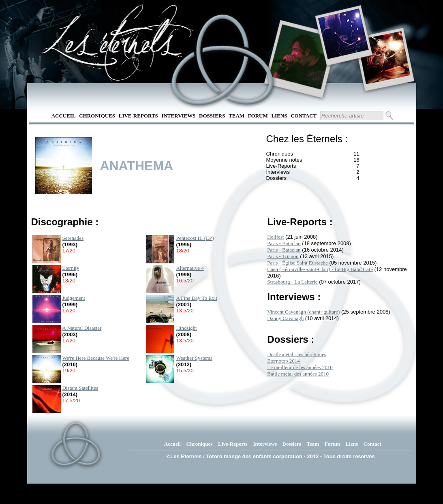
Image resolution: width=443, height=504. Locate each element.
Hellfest (275, 237)
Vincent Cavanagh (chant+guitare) (303, 312)
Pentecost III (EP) (195, 238)
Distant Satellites (80, 388)
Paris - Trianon (283, 256)
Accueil (64, 116)
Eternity (71, 268)
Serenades (73, 238)
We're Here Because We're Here (96, 358)
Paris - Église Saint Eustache (297, 263)
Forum (258, 116)
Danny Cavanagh (285, 318)
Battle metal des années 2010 (298, 374)
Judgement (74, 298)
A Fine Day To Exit (196, 298)
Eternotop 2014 (284, 361)
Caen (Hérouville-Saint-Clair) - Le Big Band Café (320, 269)
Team (236, 116)
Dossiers (212, 116)
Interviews (178, 116)
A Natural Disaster (82, 328)
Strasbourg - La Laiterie (292, 282)
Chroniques (97, 116)
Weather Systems (194, 358)
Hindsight (186, 328)
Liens (279, 116)
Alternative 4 (190, 268)
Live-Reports (138, 116)
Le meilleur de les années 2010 (300, 367)
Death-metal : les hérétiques (296, 354)
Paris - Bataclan (284, 243)
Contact (304, 116)
